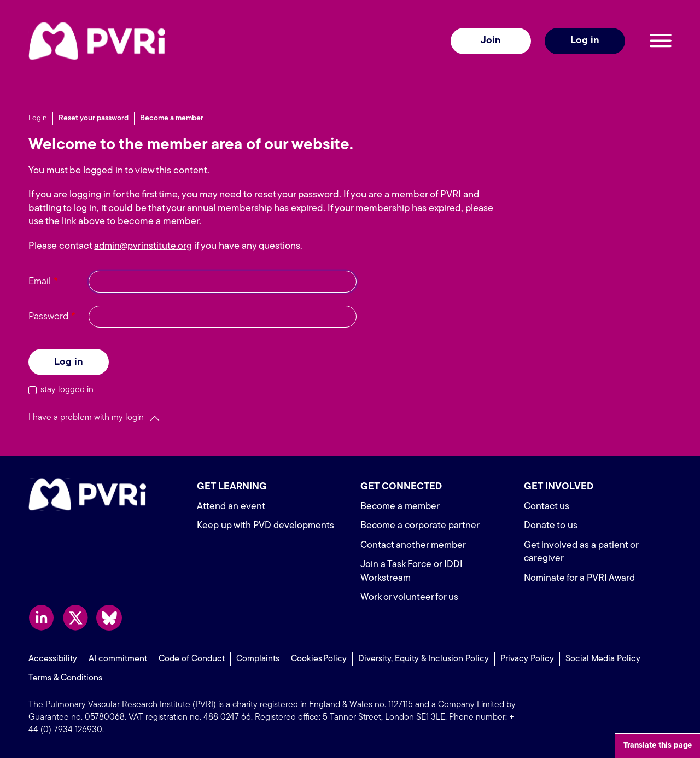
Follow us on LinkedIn (41, 618)
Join (491, 41)
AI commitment (118, 659)
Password (48, 317)
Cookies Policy (319, 659)
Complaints (258, 659)
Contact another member (415, 546)
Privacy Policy (527, 659)
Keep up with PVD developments (267, 526)
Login (38, 118)
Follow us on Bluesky (109, 618)
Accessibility (53, 659)
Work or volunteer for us (410, 597)
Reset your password (94, 118)
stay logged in (67, 390)
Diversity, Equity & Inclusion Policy (424, 659)
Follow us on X (75, 618)
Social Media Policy (603, 659)
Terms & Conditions (65, 678)
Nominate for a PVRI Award (581, 578)
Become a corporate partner (421, 526)
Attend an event (231, 507)
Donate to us (551, 526)
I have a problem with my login (86, 418)
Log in (585, 41)
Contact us (547, 507)
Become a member (172, 118)
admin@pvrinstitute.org (144, 246)
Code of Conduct (192, 659)
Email (40, 282)
